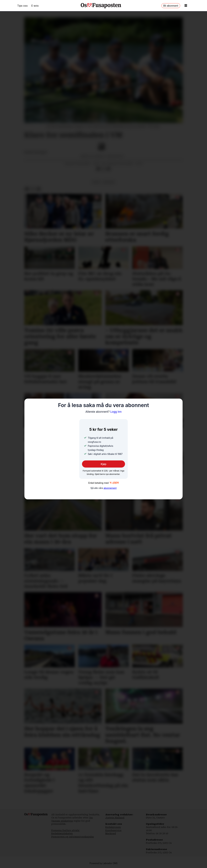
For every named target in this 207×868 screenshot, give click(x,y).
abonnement (110, 488)
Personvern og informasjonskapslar (73, 837)
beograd (109, 182)
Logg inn (103, 412)
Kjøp (104, 464)
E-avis (35, 6)
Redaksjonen (113, 827)
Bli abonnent (171, 6)
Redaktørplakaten (62, 833)
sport (96, 182)
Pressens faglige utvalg (65, 830)
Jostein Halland (115, 818)
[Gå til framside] (101, 6)
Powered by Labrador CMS (104, 863)
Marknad (111, 833)
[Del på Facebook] (98, 169)
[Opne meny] (186, 6)
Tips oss (22, 6)
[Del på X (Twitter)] (103, 169)
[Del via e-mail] (109, 169)
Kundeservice (113, 830)
